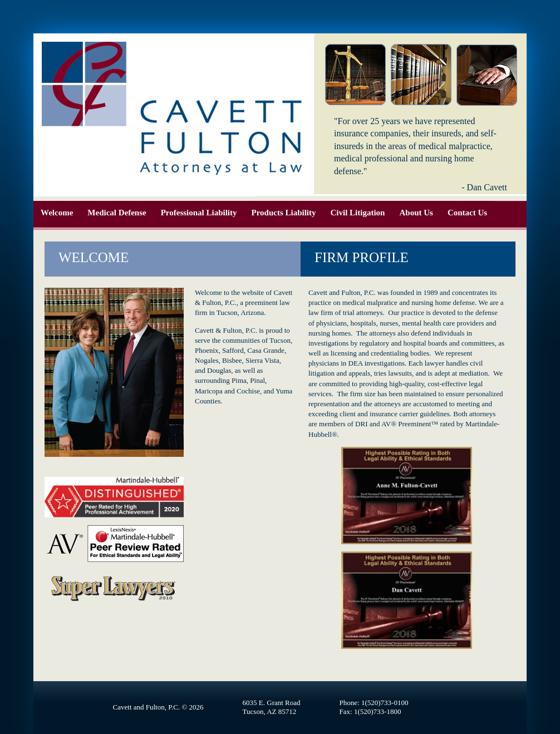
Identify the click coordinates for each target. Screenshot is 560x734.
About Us (416, 213)
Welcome (57, 213)
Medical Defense (117, 213)
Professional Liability (199, 213)
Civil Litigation (358, 213)
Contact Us (467, 213)
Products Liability (284, 213)
